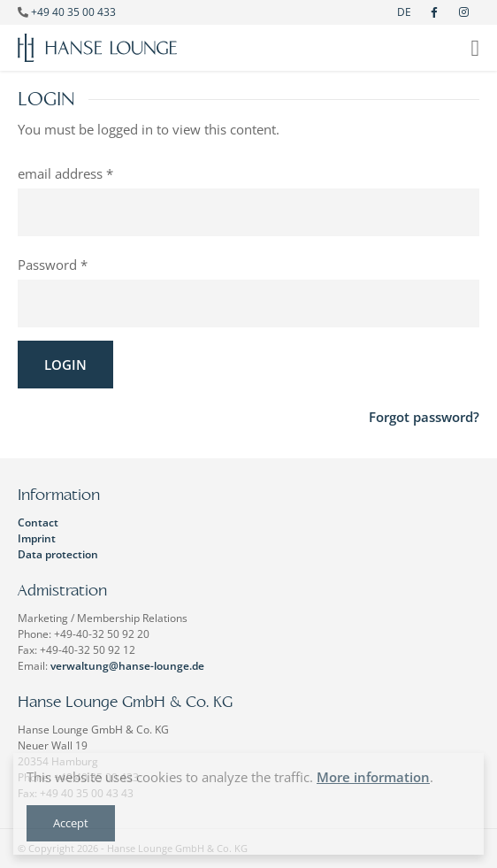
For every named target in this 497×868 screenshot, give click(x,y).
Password (47, 265)
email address (60, 173)
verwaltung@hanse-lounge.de (127, 666)
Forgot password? (424, 417)
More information (373, 777)
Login (65, 365)
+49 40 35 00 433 (73, 12)
